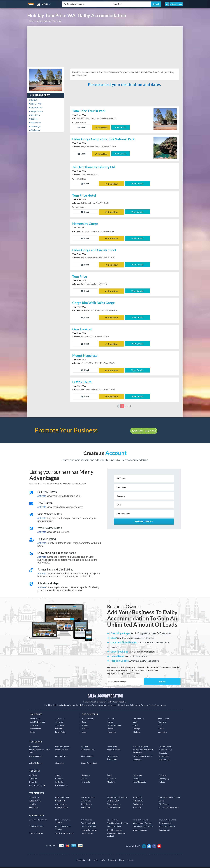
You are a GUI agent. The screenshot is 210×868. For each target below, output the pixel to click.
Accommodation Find (38, 816)
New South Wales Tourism (63, 817)
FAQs (33, 728)
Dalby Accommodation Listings (157, 865)
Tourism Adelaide (88, 819)
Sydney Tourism (36, 829)
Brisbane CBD (113, 797)
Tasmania (163, 749)
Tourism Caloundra (89, 823)
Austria (161, 725)
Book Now (101, 127)
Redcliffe (59, 778)
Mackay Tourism (114, 823)
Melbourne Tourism (167, 823)
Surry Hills (137, 804)
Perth (110, 771)
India (160, 721)
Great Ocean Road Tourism (63, 824)
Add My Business (144, 427)
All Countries (88, 715)
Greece (85, 725)
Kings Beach (86, 800)
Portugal (137, 725)
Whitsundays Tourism (142, 819)
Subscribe (59, 725)
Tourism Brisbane (37, 823)
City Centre (164, 800)
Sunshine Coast (166, 746)
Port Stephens (87, 752)
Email (82, 127)
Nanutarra (35, 115)
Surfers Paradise (88, 794)
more (129, 402)
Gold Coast (138, 771)
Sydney (58, 771)
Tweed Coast (165, 756)
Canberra (59, 775)
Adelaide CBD (35, 797)
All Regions (34, 742)
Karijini (33, 100)
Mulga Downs (36, 111)
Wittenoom (35, 123)
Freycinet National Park (169, 804)
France (110, 718)
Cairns (136, 775)
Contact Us (60, 715)
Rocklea (33, 119)
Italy (84, 718)
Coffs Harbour (61, 781)
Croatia (85, 721)
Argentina (163, 728)
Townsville (86, 778)
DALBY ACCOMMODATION (105, 692)
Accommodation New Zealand (116, 831)
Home (32, 21)
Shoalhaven (164, 752)
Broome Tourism (140, 826)
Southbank (137, 794)
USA (96, 856)
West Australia (62, 746)
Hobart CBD (138, 797)
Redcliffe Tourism (114, 826)
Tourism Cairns (165, 819)
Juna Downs (35, 104)
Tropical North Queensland (113, 754)
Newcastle (112, 775)
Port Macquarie (139, 778)
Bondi (161, 797)
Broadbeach (60, 797)
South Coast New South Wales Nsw (143, 747)
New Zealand (164, 715)
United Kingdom (114, 721)
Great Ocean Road (89, 759)
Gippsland (137, 756)
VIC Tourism (86, 816)
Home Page (35, 715)
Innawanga (35, 126)
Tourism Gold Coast (167, 816)
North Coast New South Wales (39, 747)
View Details (120, 127)
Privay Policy (60, 728)
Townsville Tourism (89, 826)
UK (89, 856)
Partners (34, 721)
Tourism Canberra (140, 816)
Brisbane (163, 771)
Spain (135, 718)
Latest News (36, 725)
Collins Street (61, 800)
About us (59, 718)
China (122, 856)
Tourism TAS (164, 826)
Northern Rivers (88, 746)
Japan (85, 728)
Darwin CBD (86, 797)
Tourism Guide (87, 829)
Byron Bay (34, 778)
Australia (111, 715)
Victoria (84, 742)
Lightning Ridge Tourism (143, 823)
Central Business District (169, 794)
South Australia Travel (65, 829)
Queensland (112, 742)
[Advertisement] (105, 47)
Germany (162, 718)
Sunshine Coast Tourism (117, 819)
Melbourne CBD (62, 794)
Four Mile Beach (114, 804)
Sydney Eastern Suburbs (117, 794)
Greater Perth (61, 752)
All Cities (33, 771)
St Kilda (33, 800)
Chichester (35, 130)
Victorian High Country (143, 752)
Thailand (137, 728)
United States (139, 715)
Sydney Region (165, 742)
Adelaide (33, 775)
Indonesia (112, 728)
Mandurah (111, 778)
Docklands (34, 804)
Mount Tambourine (37, 781)
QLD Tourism (113, 816)
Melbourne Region (141, 742)
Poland (110, 725)
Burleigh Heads (62, 804)
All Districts (34, 794)
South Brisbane (114, 800)
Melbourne (86, 771)
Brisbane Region (36, 752)
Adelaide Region (36, 759)
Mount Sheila (36, 107)
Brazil (135, 721)
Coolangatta (138, 800)
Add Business (176, 4)
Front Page (60, 721)
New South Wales (63, 742)
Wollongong (164, 775)
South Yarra (86, 804)
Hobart (162, 778)
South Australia (114, 746)
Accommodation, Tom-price (49, 21)
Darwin (84, 775)
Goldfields (60, 759)
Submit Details (144, 518)
